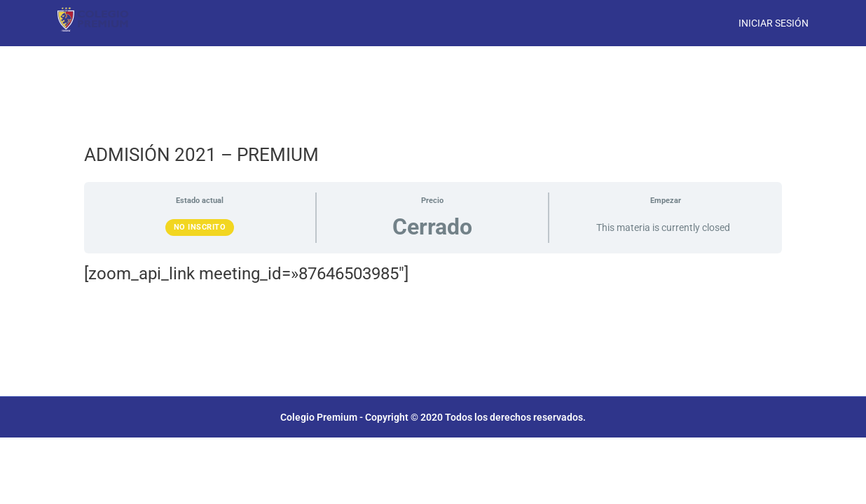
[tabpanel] (433, 274)
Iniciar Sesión (774, 23)
